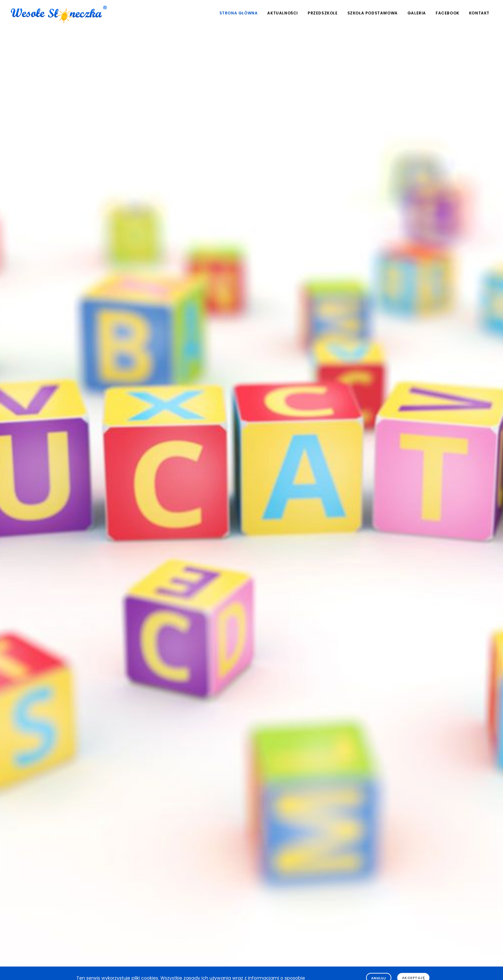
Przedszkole (323, 13)
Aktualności (283, 13)
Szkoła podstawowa (373, 13)
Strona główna (239, 13)
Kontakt (479, 13)
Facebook (448, 13)
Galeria (417, 13)
